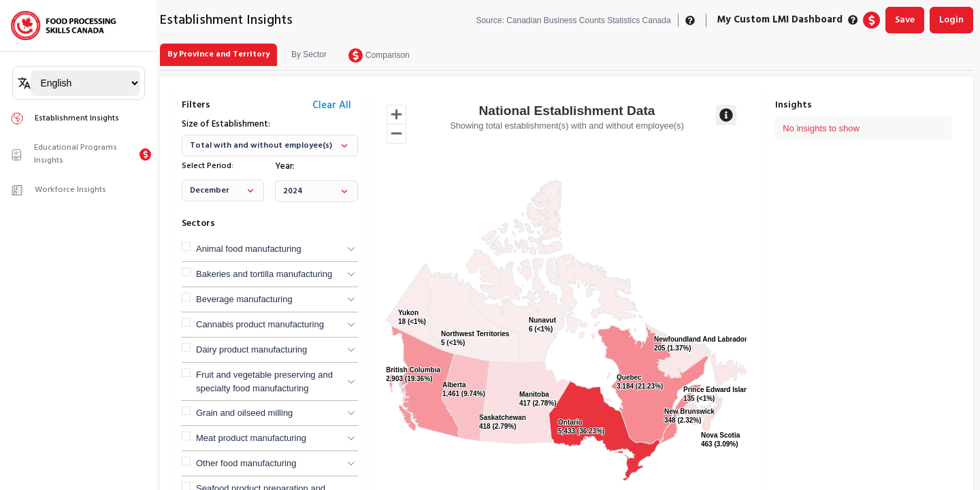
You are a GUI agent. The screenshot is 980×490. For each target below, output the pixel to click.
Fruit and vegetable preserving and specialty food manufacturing (264, 381)
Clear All (332, 105)
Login (951, 20)
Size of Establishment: (226, 125)
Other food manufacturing (246, 463)
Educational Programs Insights (64, 154)
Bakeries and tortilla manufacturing (264, 274)
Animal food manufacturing (249, 249)
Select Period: (208, 166)
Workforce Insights (58, 190)
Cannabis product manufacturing (260, 324)
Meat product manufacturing (251, 438)
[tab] (218, 55)
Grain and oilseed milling (244, 413)
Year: (285, 167)
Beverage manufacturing (244, 299)
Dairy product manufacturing (251, 349)
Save (905, 20)
